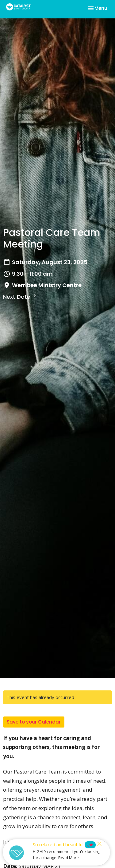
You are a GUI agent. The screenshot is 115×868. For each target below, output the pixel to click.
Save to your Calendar (34, 722)
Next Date (20, 297)
